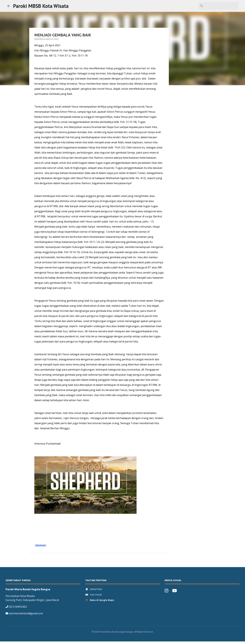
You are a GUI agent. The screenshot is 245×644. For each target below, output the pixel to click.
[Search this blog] (222, 6)
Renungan (41, 545)
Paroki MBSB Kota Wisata (41, 6)
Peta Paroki (94, 595)
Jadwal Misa (94, 589)
